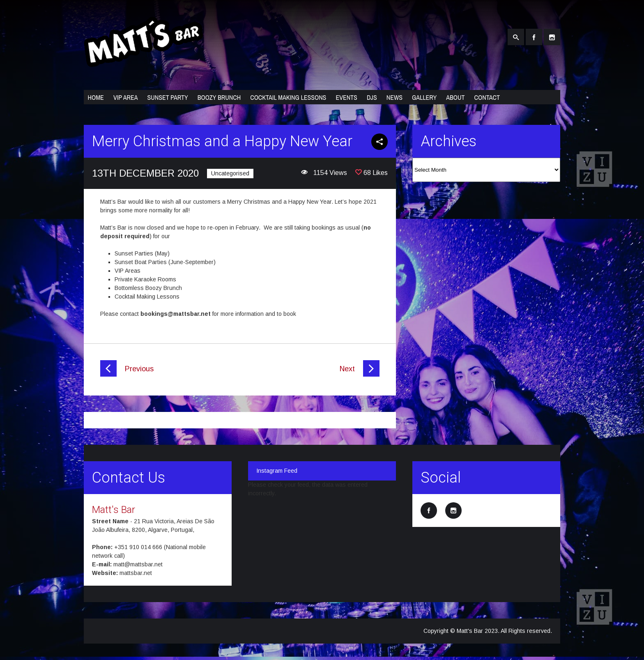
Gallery (424, 97)
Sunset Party (167, 97)
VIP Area (126, 97)
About (455, 97)
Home (96, 97)
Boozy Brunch (219, 97)
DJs (372, 97)
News (394, 97)
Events (346, 97)
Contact (487, 97)
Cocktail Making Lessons (288, 97)
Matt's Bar (114, 510)
